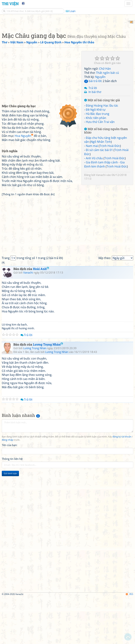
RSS (130, 641)
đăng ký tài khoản (122, 484)
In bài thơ (95, 139)
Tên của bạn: (10, 492)
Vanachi (101, 222)
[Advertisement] (67, 46)
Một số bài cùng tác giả (102, 147)
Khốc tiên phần (96, 165)
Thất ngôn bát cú (107, 120)
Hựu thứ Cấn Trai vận (100, 169)
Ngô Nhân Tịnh (101, 189)
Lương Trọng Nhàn (48, 391)
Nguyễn (100, 124)
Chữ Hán (105, 116)
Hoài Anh (41, 316)
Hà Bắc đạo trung (98, 161)
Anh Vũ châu (94, 205)
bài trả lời (93, 128)
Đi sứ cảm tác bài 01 (99, 197)
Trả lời (93, 135)
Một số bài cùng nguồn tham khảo (106, 178)
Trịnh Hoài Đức (110, 193)
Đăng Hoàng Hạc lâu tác (102, 152)
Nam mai (92, 193)
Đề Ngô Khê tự (96, 156)
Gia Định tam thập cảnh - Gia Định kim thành (104, 211)
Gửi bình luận (10, 520)
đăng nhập (8, 487)
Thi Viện (10, 4)
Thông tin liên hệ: (12, 506)
